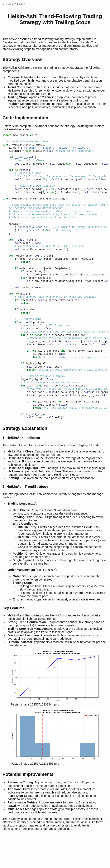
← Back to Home (14, 4)
